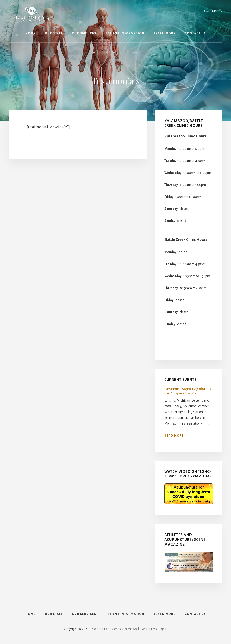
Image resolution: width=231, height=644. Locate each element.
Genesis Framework (126, 629)
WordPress (149, 629)
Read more (174, 436)
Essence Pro (99, 629)
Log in (163, 629)
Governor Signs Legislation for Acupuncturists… (188, 391)
